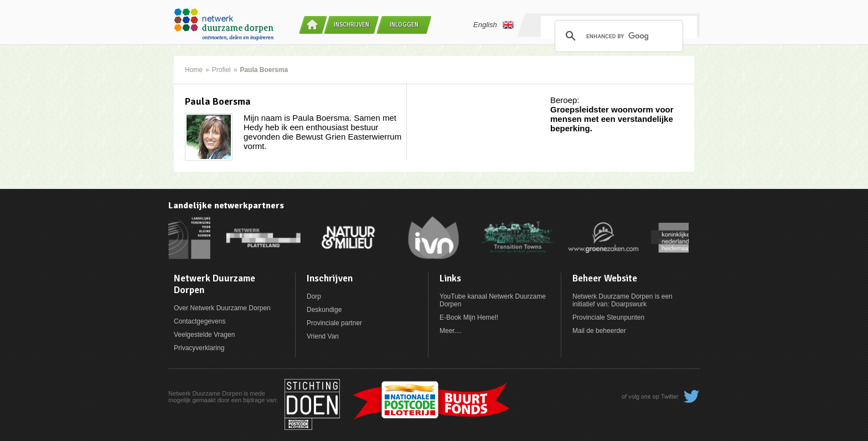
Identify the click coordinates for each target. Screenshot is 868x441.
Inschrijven (352, 25)
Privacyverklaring (199, 348)
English (494, 25)
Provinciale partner (334, 323)
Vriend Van (323, 336)
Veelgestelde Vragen (204, 335)
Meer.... (451, 331)
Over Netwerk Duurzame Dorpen (222, 308)
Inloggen (404, 25)
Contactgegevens (200, 321)
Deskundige (324, 310)
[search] (617, 36)
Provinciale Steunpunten (608, 317)
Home (194, 70)
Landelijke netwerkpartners (226, 206)
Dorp (314, 296)
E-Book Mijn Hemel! (469, 317)
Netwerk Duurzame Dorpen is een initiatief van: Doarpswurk (622, 300)
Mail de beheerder (599, 331)
